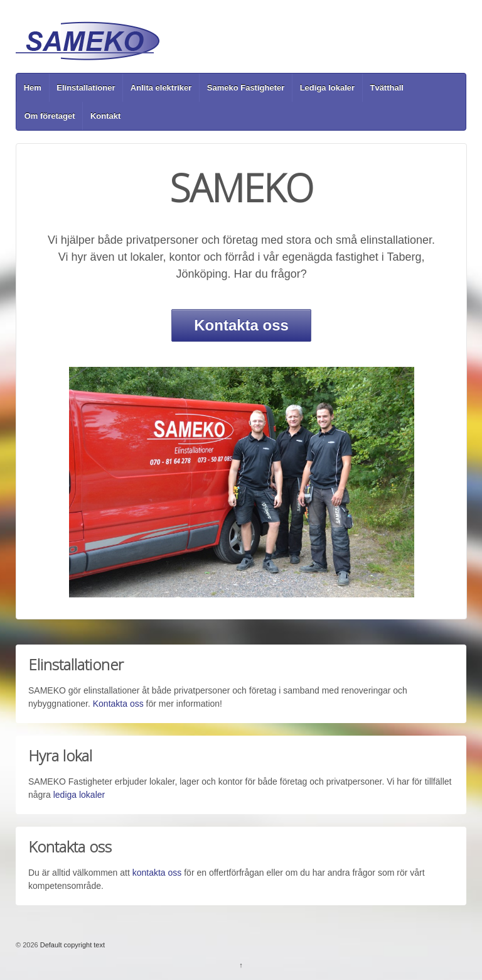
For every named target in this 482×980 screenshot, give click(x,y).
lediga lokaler (79, 795)
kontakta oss (157, 873)
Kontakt (105, 116)
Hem (33, 88)
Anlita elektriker (161, 88)
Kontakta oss (241, 325)
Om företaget (50, 116)
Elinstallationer (86, 88)
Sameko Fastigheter (246, 88)
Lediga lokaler (327, 88)
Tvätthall (386, 88)
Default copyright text (72, 945)
